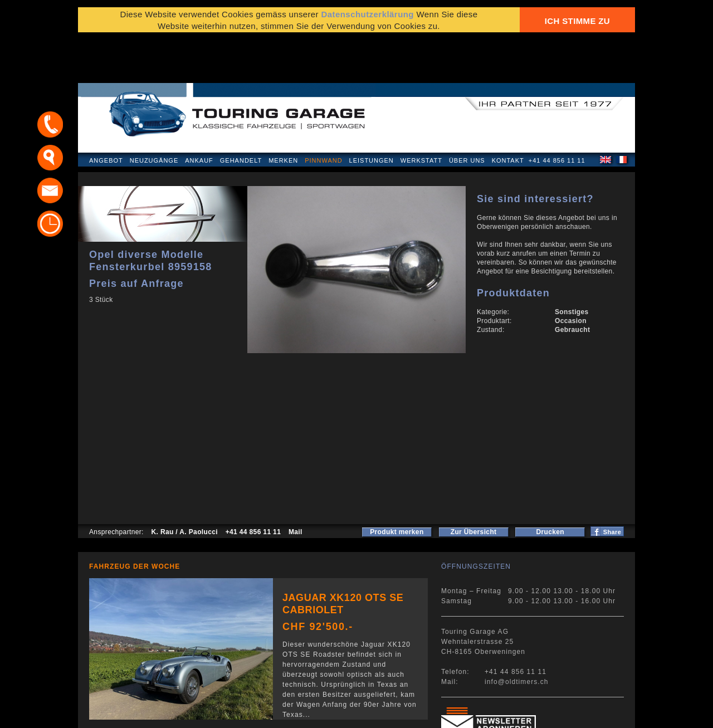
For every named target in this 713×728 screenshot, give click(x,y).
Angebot (106, 114)
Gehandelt (241, 114)
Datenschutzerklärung (132, 714)
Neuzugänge (154, 114)
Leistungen (372, 114)
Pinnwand (323, 114)
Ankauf (199, 114)
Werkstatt (421, 114)
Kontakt (508, 114)
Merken (283, 114)
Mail (296, 485)
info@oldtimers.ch (517, 635)
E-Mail (530, 714)
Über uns (467, 114)
